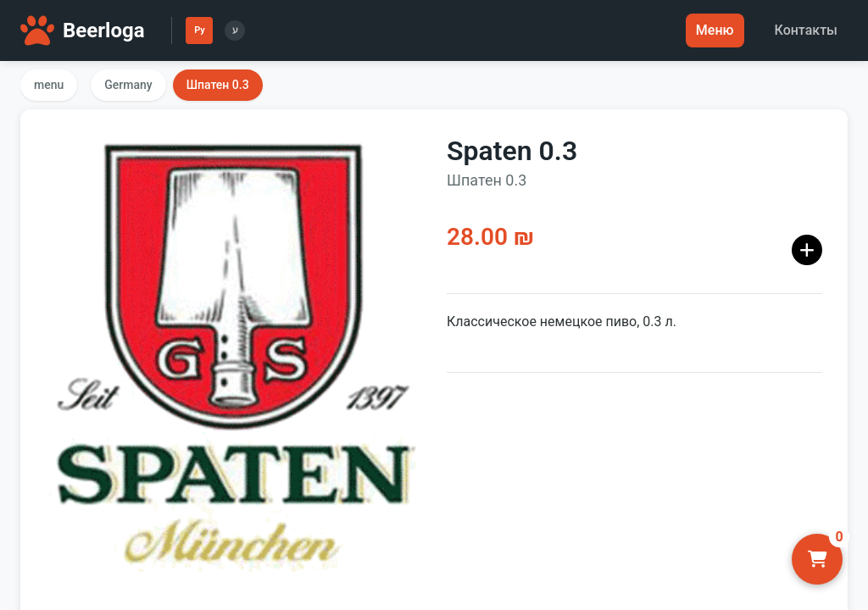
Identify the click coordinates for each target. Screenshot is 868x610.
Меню (715, 30)
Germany (128, 85)
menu (49, 85)
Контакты (806, 30)
